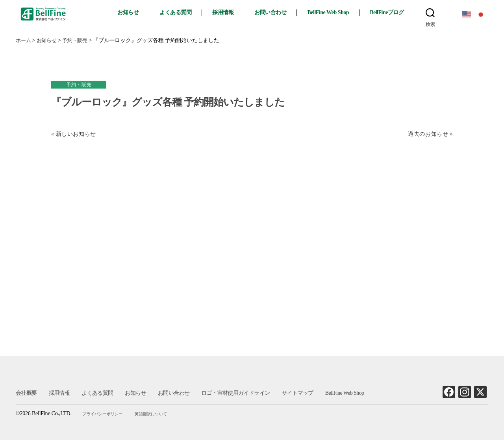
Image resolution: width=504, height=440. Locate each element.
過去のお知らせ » (430, 134)
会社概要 (26, 393)
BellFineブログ (394, 12)
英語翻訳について (152, 414)
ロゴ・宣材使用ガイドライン (235, 393)
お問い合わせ (277, 12)
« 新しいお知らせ (74, 134)
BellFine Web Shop (335, 12)
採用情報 (230, 12)
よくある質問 (183, 12)
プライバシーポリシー (104, 414)
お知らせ (135, 12)
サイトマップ (296, 393)
